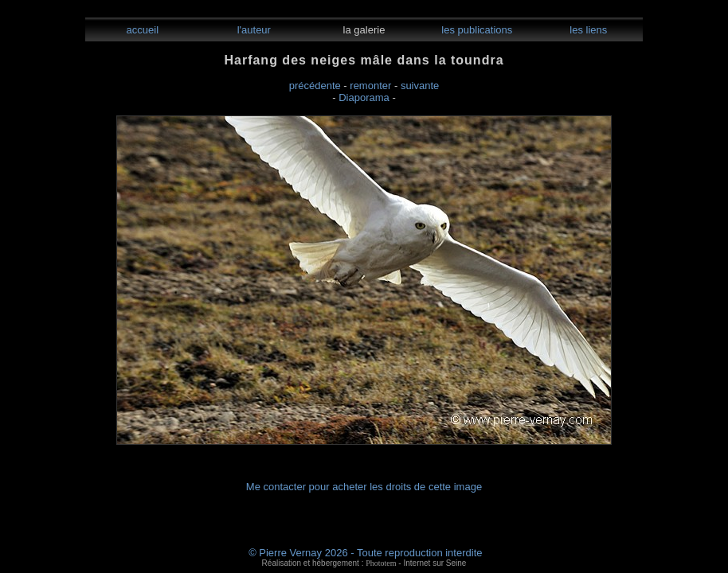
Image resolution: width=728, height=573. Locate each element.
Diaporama (364, 97)
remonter (370, 86)
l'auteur (252, 30)
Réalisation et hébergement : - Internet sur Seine (364, 563)
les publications (476, 30)
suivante (420, 86)
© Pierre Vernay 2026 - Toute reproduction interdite (365, 553)
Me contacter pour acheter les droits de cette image (364, 487)
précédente (315, 86)
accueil (141, 30)
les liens (587, 30)
